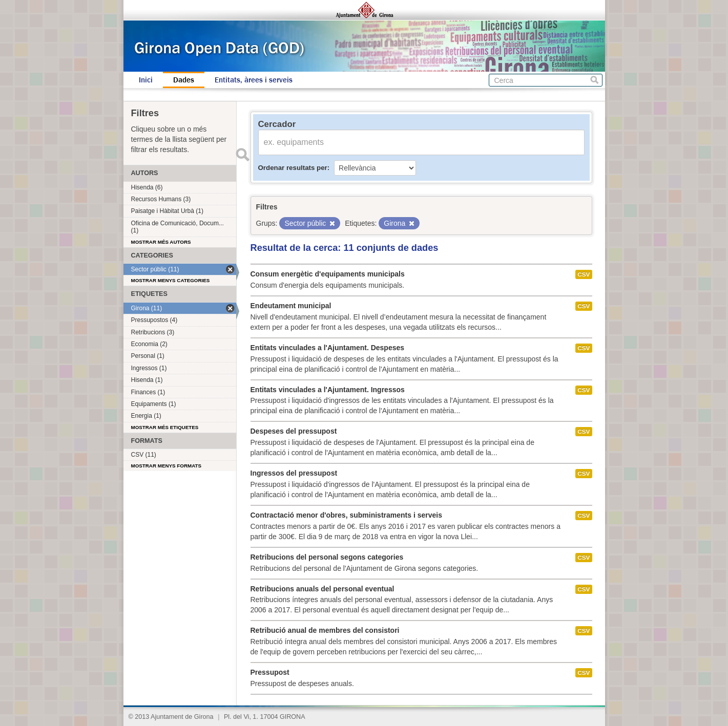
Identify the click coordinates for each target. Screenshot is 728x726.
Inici (146, 80)
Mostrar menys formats (167, 466)
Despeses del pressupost (294, 431)
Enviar (243, 155)
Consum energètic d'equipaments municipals (328, 274)
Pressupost (270, 672)
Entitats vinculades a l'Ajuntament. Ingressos (328, 390)
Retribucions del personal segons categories (327, 557)
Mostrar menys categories (171, 280)
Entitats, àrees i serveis (254, 80)
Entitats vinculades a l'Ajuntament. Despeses (328, 348)
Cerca (595, 80)
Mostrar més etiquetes (165, 427)
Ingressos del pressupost (294, 473)
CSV (584, 274)
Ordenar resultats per (293, 168)
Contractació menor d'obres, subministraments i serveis (346, 515)
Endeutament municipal (291, 306)
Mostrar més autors (161, 242)
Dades (184, 80)
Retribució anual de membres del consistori (325, 630)
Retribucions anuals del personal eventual (323, 589)
